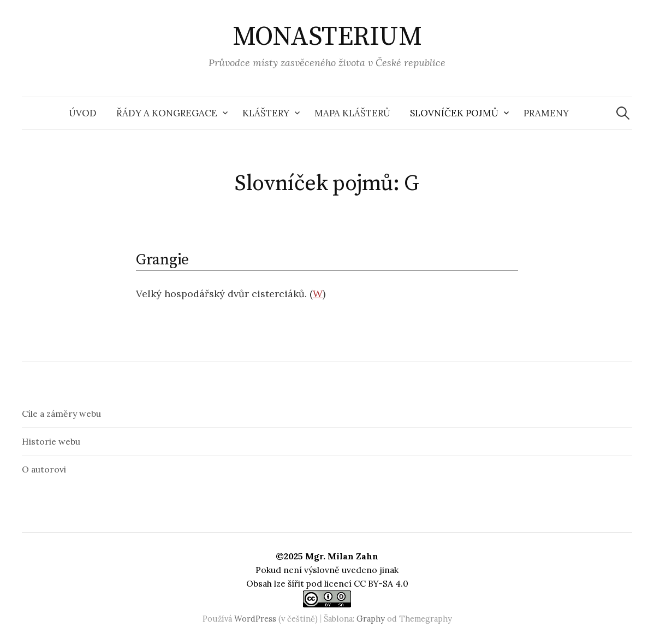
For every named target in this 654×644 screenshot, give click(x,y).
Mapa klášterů (352, 113)
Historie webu (51, 441)
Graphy (371, 619)
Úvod (83, 113)
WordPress (255, 619)
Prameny (546, 113)
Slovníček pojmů (454, 113)
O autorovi (44, 469)
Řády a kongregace (167, 113)
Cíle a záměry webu (61, 413)
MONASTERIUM (327, 37)
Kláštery (266, 113)
